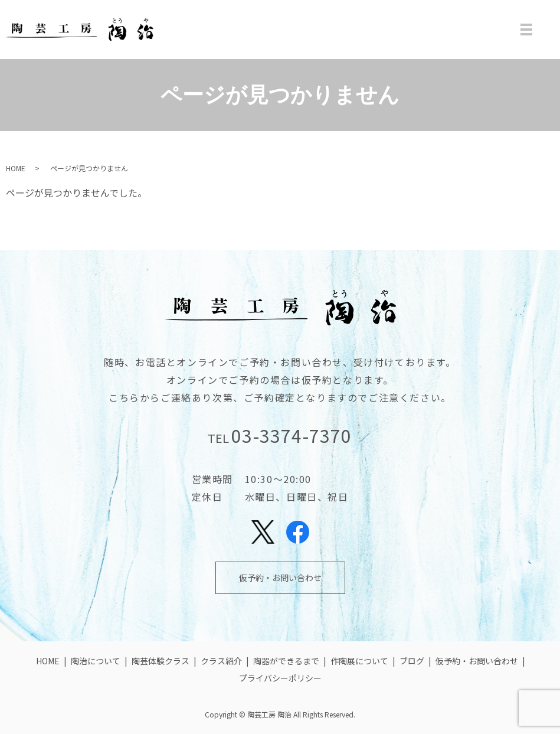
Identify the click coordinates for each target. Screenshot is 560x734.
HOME (16, 168)
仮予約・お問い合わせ (280, 578)
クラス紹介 (221, 661)
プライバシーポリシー (280, 678)
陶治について (96, 661)
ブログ (412, 661)
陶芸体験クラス (161, 661)
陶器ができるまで (286, 661)
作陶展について (359, 661)
